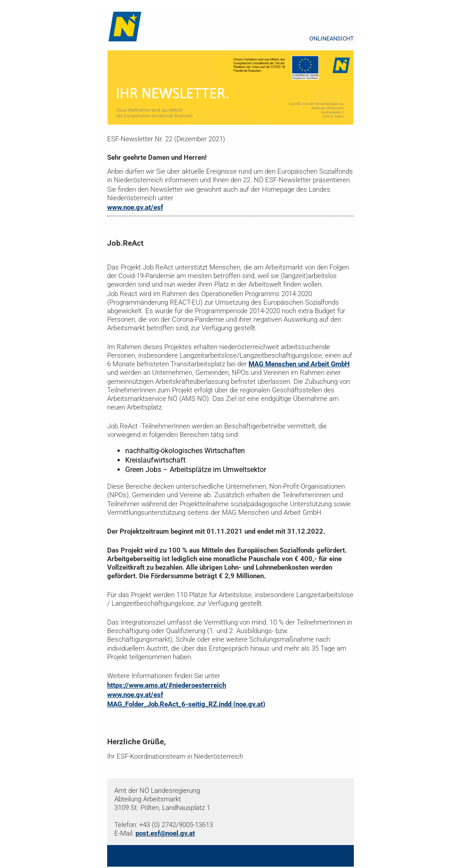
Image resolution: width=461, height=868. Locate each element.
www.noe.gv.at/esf (135, 207)
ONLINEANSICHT (332, 38)
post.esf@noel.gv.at (165, 833)
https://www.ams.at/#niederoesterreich (167, 685)
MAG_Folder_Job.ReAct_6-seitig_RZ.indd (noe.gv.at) (186, 704)
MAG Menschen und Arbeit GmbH (299, 364)
